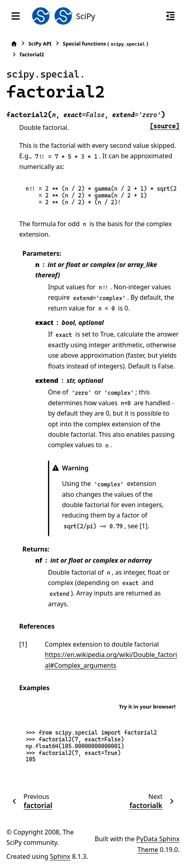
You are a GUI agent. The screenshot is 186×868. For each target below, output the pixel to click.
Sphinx (60, 856)
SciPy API (40, 44)
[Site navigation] (16, 16)
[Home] (14, 44)
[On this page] (170, 16)
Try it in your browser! (147, 707)
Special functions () (106, 44)
